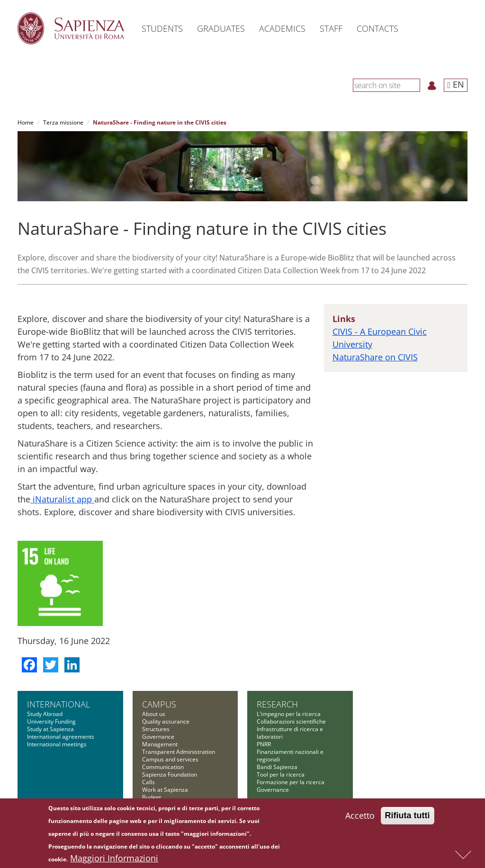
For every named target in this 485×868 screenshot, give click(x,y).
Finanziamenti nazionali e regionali (290, 756)
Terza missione (63, 122)
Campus (159, 704)
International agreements (61, 737)
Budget (152, 797)
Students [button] (162, 28)
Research (277, 704)
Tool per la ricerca (281, 774)
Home (26, 122)
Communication (163, 767)
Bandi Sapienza (277, 767)
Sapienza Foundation (170, 774)
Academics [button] (282, 28)
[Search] (415, 85)
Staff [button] (331, 28)
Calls (148, 782)
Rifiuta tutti (408, 816)
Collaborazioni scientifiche (291, 721)
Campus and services (170, 759)
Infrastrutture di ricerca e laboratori (290, 733)
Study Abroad (45, 714)
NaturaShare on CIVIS (375, 357)
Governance (158, 737)
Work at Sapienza (165, 790)
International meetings (57, 744)
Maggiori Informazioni (114, 859)
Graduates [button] (221, 28)
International (58, 704)
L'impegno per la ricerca (289, 714)
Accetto (360, 816)
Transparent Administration (179, 752)
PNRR (264, 744)
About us (154, 714)
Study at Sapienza (50, 729)
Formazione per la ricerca (291, 782)
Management (160, 744)
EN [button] (456, 84)
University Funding (51, 721)
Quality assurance (166, 721)
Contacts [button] (377, 28)
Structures (156, 729)
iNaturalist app (62, 499)
